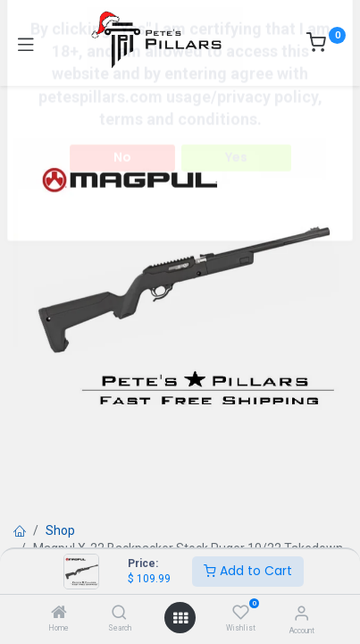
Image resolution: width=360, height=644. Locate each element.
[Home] (59, 614)
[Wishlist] (241, 613)
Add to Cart (248, 571)
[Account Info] (301, 613)
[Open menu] (180, 618)
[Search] (119, 614)
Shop (60, 530)
